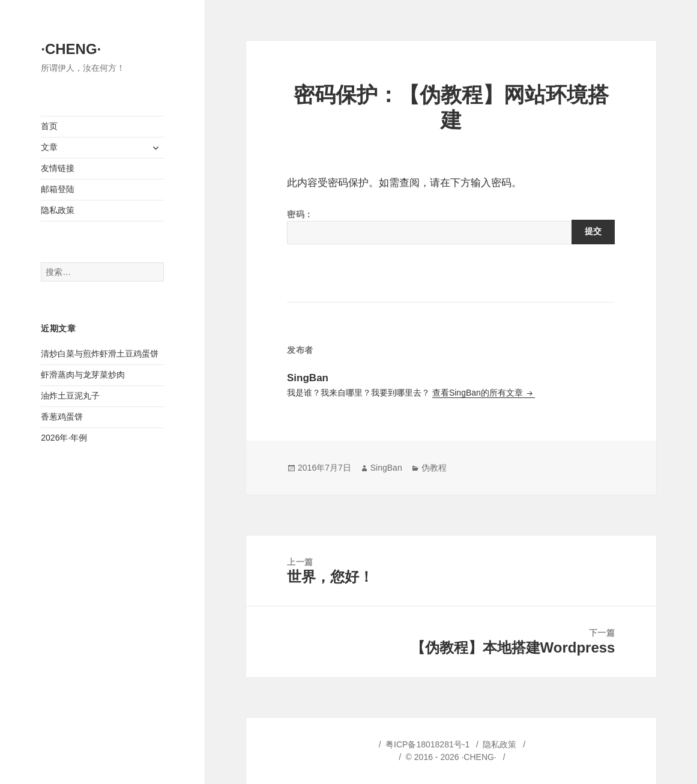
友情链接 (58, 168)
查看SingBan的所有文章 (479, 393)
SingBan (386, 468)
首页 (49, 126)
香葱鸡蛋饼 (62, 417)
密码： (451, 227)
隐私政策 (58, 210)
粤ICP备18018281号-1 (427, 744)
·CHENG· (71, 49)
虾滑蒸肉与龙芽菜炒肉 (83, 375)
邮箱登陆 (58, 189)
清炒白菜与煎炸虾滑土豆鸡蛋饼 (100, 354)
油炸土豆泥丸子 (70, 396)
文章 (49, 147)
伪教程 (434, 468)
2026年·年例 (64, 438)
